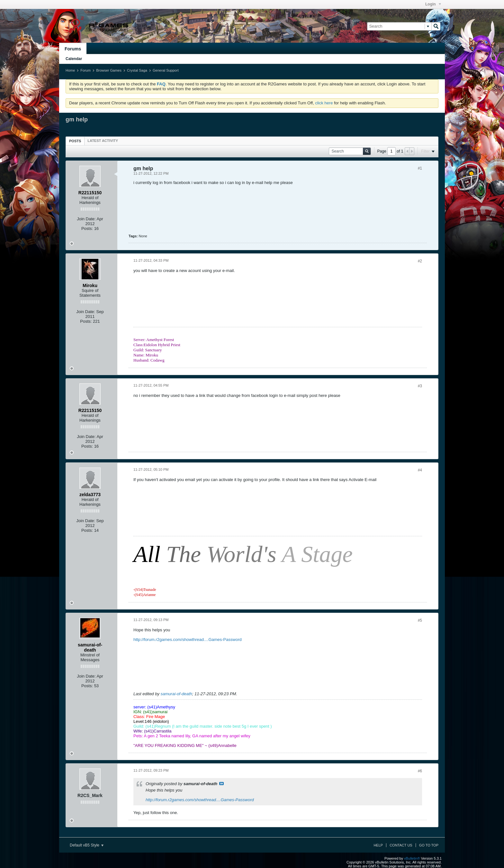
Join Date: (86, 219)
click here (324, 103)
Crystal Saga (137, 70)
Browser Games (109, 70)
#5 (420, 620)
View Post (221, 784)
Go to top (429, 845)
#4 (420, 470)
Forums (73, 49)
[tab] (75, 141)
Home (70, 70)
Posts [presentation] (75, 141)
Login (433, 4)
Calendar (74, 59)
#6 (420, 771)
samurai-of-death (176, 694)
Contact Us (401, 845)
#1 (420, 168)
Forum (85, 70)
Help (378, 845)
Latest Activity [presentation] (103, 141)
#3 (420, 386)
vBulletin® (412, 858)
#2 (420, 261)
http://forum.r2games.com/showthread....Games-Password (188, 640)
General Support (166, 70)
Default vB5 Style (87, 845)
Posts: (87, 228)
